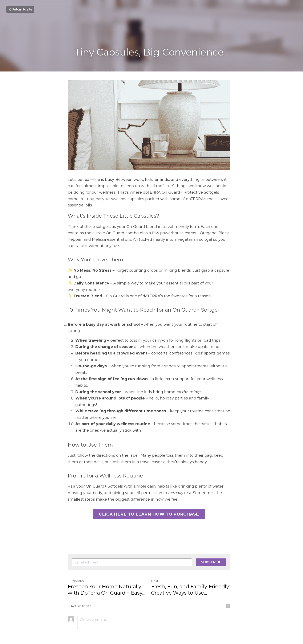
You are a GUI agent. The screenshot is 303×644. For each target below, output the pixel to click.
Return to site (20, 9)
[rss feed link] (233, 596)
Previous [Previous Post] (76, 571)
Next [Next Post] (159, 571)
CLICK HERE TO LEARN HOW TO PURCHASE (152, 504)
